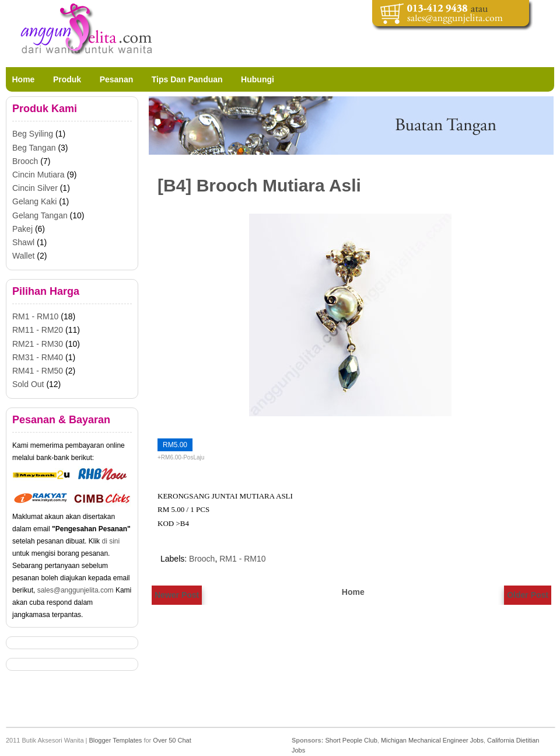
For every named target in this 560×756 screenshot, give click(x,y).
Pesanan (117, 79)
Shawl (23, 242)
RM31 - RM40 (38, 357)
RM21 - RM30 (38, 344)
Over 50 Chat (172, 740)
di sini (111, 541)
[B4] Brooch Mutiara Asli (259, 185)
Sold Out (28, 384)
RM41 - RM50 (38, 371)
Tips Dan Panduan (187, 79)
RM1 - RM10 (242, 559)
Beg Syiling (33, 134)
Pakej (22, 229)
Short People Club (351, 740)
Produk (67, 79)
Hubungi (258, 79)
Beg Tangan (34, 148)
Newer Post (177, 595)
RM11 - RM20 (38, 330)
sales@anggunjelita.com (76, 590)
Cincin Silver (35, 188)
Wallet (23, 256)
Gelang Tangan (40, 215)
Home (24, 79)
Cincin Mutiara (38, 175)
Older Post (528, 595)
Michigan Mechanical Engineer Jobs (432, 740)
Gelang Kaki (34, 201)
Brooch (202, 559)
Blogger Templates (115, 740)
